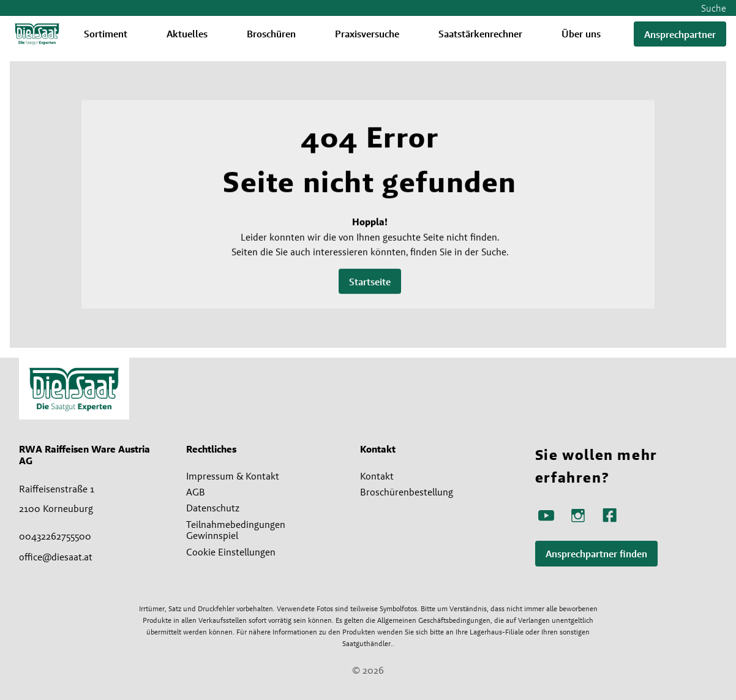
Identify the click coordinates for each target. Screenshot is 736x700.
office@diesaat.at (56, 557)
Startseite (370, 282)
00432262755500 (55, 536)
